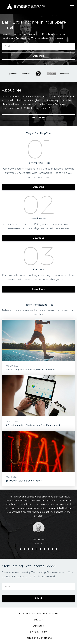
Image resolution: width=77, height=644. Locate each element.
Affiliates (39, 626)
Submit (39, 598)
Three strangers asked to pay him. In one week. (31, 370)
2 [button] (25, 549)
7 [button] (45, 549)
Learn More (39, 289)
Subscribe (39, 56)
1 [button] (21, 549)
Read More (38, 117)
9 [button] (52, 549)
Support (39, 620)
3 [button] (29, 549)
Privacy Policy (38, 632)
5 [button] (37, 549)
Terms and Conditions (38, 638)
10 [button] (56, 549)
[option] (38, 520)
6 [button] (41, 549)
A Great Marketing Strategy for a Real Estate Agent (33, 425)
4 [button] (33, 549)
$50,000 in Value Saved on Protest (24, 481)
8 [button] (48, 549)
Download (39, 238)
